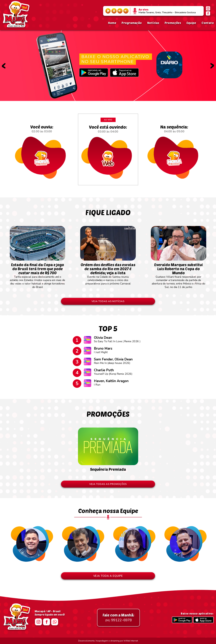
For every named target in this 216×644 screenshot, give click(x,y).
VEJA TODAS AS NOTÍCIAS (108, 301)
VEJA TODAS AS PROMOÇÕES (108, 484)
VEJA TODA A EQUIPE (108, 576)
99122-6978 (118, 618)
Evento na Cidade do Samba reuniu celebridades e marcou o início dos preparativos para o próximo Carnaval (108, 272)
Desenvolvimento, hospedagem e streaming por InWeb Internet (108, 641)
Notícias (153, 23)
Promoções (173, 23)
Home (112, 23)
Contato (208, 23)
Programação (132, 23)
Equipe (191, 23)
